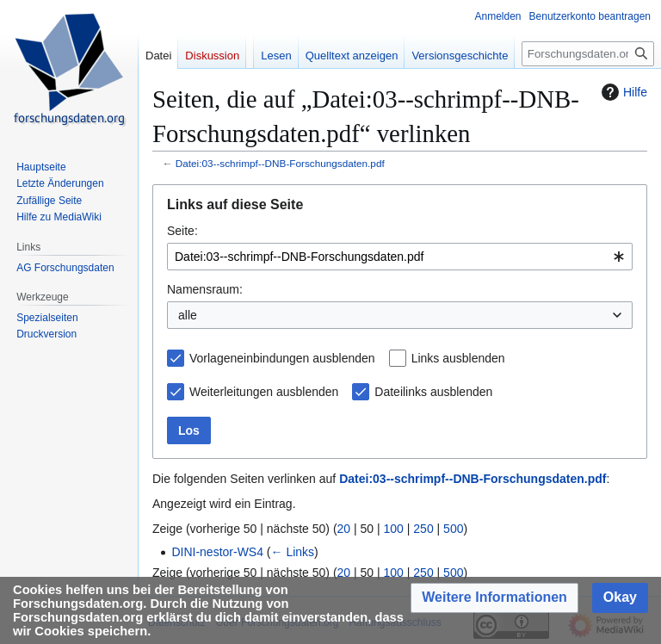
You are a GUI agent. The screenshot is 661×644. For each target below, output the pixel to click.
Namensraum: (205, 289)
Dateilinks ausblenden (433, 392)
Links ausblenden (458, 358)
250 (423, 529)
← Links (293, 552)
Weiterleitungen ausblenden (264, 392)
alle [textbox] (188, 315)
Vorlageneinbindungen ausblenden (282, 358)
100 (394, 529)
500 (453, 529)
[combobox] (400, 257)
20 (344, 529)
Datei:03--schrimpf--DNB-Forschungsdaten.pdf (280, 163)
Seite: (182, 231)
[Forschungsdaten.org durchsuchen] (588, 54)
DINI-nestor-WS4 (217, 552)
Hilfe (622, 92)
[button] (494, 598)
